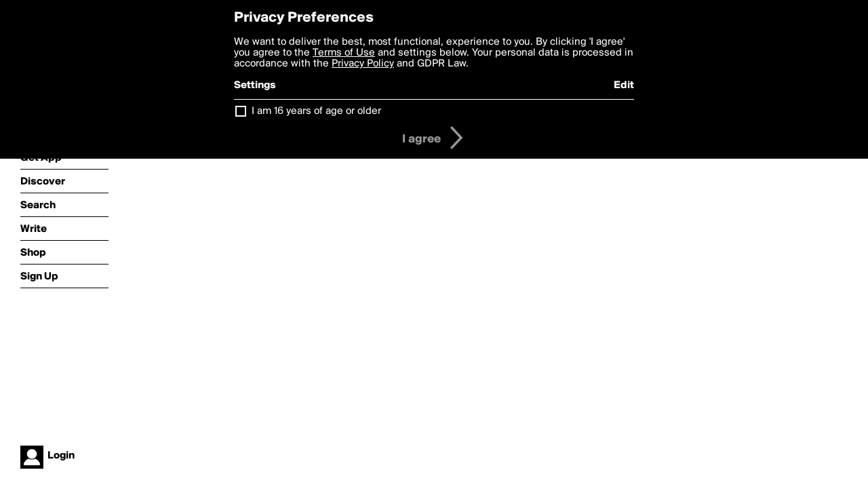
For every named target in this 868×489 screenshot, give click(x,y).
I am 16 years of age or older (316, 111)
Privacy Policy (363, 64)
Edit (624, 85)
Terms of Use (344, 53)
